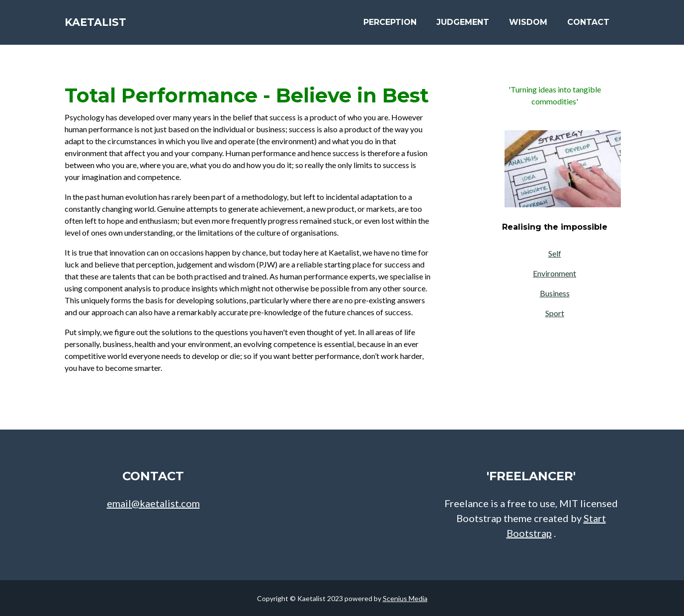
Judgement (463, 26)
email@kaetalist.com (153, 503)
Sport (555, 313)
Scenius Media (405, 598)
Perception (390, 26)
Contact (588, 26)
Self (555, 253)
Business (555, 293)
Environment (555, 273)
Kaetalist (104, 26)
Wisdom (528, 26)
